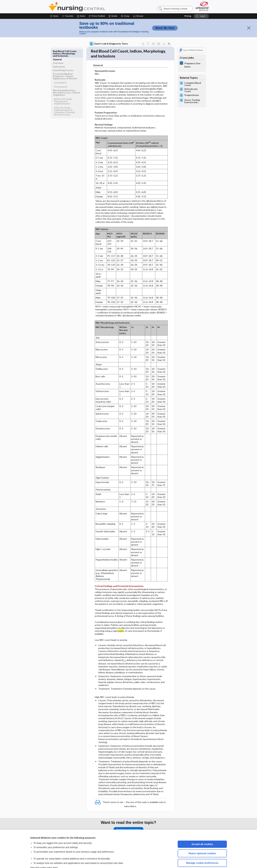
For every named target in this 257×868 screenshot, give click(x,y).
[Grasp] (125, 6)
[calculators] (192, 55)
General (57, 41)
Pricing (188, 6)
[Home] (54, 6)
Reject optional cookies (202, 843)
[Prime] (97, 6)
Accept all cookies (202, 834)
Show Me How (165, 18)
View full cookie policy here (44, 858)
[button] (139, 6)
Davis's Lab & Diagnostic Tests (109, 34)
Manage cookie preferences (202, 853)
